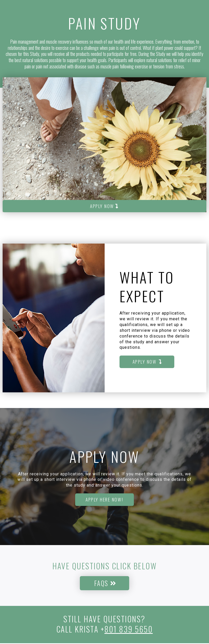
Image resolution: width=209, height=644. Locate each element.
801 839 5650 (129, 630)
